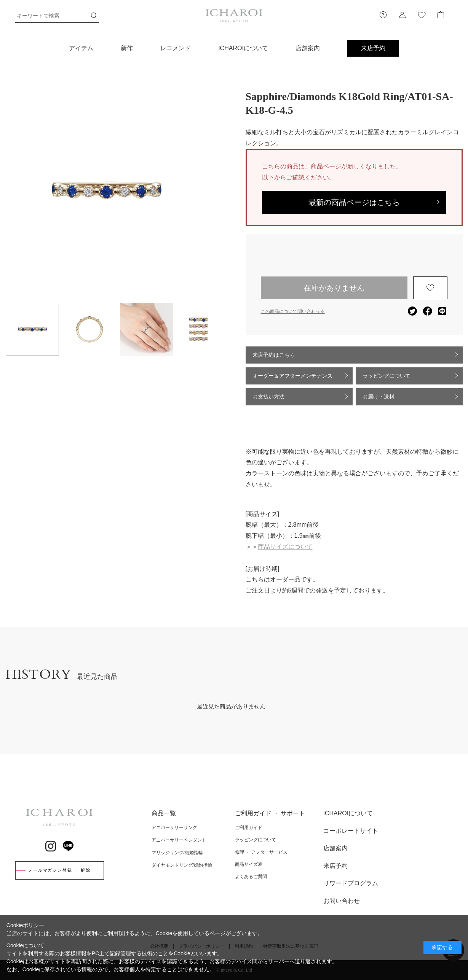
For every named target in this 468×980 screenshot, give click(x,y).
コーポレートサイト (351, 831)
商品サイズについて (285, 547)
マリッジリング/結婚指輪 (177, 853)
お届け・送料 (379, 397)
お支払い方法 (268, 397)
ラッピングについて (387, 376)
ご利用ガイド (249, 828)
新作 (127, 48)
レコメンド (176, 48)
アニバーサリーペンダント (179, 840)
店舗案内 (308, 48)
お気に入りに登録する (430, 288)
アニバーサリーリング (174, 828)
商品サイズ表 (249, 864)
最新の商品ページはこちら (354, 202)
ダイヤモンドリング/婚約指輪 (182, 865)
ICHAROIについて (243, 48)
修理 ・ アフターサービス (261, 852)
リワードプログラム (351, 883)
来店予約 (373, 48)
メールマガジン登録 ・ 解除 (59, 870)
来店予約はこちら (274, 355)
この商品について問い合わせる (293, 311)
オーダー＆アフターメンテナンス (292, 376)
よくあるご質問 (251, 877)
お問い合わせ (342, 901)
